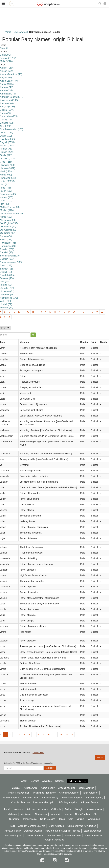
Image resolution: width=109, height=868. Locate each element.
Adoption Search (89, 802)
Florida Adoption (11, 798)
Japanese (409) (8, 194)
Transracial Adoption (72, 798)
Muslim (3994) (7, 210)
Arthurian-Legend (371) (12, 97)
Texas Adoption (90, 793)
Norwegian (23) (8, 220)
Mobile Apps (77, 781)
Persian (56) (6, 236)
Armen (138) (6, 90)
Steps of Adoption (92, 831)
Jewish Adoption (73, 836)
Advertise (47, 781)
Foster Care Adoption (19, 793)
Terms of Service (17, 851)
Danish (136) (7, 133)
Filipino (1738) (7, 146)
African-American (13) (11, 74)
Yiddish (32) (6, 304)
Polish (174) (6, 240)
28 (61, 735)
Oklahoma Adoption (69, 793)
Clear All (4, 48)
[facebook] (43, 860)
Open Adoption (87, 788)
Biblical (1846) (7, 110)
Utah (71, 819)
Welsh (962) (6, 301)
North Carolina (83, 814)
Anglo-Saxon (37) (9, 81)
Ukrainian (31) (7, 291)
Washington (94, 819)
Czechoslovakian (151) (12, 129)
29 (67, 735)
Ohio (96, 814)
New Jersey (41, 814)
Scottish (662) (7, 259)
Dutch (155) (6, 136)
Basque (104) (7, 103)
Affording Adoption (68, 802)
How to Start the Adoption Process (63, 831)
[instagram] (55, 860)
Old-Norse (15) (8, 233)
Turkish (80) (6, 285)
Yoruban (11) (7, 308)
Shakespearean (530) (11, 262)
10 (49, 735)
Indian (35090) (7, 181)
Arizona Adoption (67, 788)
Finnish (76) (6, 149)
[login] (106, 3)
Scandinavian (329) (10, 256)
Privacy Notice (32, 851)
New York (55, 814)
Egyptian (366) (7, 139)
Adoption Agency (95, 798)
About (24, 781)
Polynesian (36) (8, 243)
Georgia (79, 809)
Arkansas (43, 809)
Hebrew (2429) (8, 168)
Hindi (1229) (6, 171)
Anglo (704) (6, 78)
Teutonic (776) (7, 278)
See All (100, 757)
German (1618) (8, 159)
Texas (62, 819)
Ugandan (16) (7, 288)
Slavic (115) (6, 265)
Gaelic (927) (6, 155)
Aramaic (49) (7, 87)
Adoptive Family (50, 798)
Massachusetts (94, 809)
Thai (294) (5, 282)
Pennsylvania (30, 819)
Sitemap (60, 781)
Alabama (19, 809)
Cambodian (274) (9, 116)
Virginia (81, 819)
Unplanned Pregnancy (44, 793)
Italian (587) (6, 191)
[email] (24, 768)
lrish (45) (4, 204)
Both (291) (5, 55)
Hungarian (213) (8, 178)
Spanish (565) (7, 269)
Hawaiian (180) (8, 165)
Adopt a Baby (48, 788)
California (56, 809)
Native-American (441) (11, 214)
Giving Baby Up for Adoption (82, 826)
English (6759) (7, 142)
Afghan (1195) (7, 68)
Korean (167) (7, 197)
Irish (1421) (6, 184)
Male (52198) (7, 61)
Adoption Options (33, 831)
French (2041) (7, 152)
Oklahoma (14, 819)
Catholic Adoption (35, 836)
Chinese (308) (7, 123)
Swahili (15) (6, 272)
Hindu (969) (6, 175)
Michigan (12, 814)
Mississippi (26, 814)
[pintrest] (67, 860)
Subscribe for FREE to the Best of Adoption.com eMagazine (28, 763)
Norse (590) (6, 217)
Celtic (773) (6, 120)
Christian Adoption (20, 802)
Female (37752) (8, 58)
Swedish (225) (7, 275)
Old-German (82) (9, 230)
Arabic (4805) (7, 84)
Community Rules (50, 851)
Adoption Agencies (55, 840)
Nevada (68, 814)
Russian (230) (7, 249)
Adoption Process (93, 836)
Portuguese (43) (8, 246)
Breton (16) (6, 113)
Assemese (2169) (9, 100)
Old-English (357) (9, 223)
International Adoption (44, 802)
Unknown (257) (8, 295)
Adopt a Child (31, 788)
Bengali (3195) (7, 107)
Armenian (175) (8, 94)
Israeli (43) (5, 188)
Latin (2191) (6, 201)
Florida (68, 809)
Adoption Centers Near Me (32, 826)
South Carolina (48, 819)
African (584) (7, 71)
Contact (35, 781)
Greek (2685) (7, 162)
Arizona (31, 809)
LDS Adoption (54, 836)
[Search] (100, 4)
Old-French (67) (8, 227)
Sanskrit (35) (6, 252)
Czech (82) (6, 126)
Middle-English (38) (10, 207)
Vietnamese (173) (9, 298)
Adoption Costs (31, 798)
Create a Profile (38, 753)
